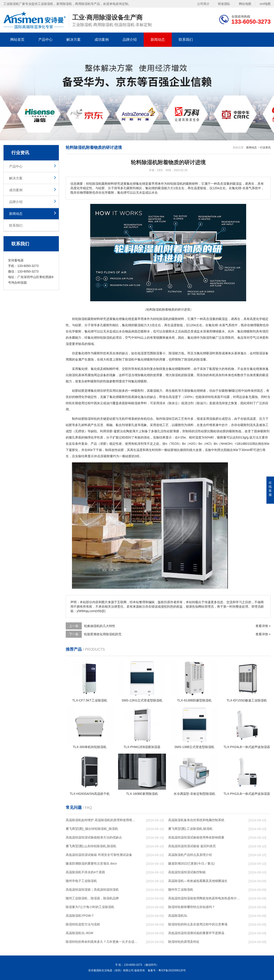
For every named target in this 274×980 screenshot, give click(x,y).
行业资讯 (265, 148)
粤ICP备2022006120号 (172, 970)
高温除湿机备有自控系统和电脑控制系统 (196, 820)
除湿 (162, 319)
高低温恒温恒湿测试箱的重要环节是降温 (196, 933)
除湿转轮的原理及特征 (184, 942)
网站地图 (245, 4)
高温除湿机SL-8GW (80, 933)
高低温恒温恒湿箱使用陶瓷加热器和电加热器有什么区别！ (204, 898)
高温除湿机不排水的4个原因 (85, 872)
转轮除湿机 (105, 338)
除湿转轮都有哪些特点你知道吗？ (192, 907)
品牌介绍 (130, 40)
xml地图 (265, 4)
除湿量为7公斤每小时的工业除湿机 (90, 907)
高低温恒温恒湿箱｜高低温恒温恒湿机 (92, 890)
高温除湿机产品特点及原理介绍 (190, 855)
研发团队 (224, 4)
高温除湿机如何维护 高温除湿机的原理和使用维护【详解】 (102, 820)
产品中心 (45, 40)
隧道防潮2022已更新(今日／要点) (191, 863)
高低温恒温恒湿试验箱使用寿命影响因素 (196, 837)
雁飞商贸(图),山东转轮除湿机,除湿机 (91, 846)
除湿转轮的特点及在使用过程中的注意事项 (198, 924)
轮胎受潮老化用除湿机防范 (103, 634)
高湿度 (173, 397)
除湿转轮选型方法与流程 (83, 924)
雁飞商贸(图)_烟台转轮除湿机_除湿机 (92, 829)
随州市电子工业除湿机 (81, 881)
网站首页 (17, 40)
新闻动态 (158, 40)
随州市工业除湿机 (181, 890)
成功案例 (102, 40)
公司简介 (203, 4)
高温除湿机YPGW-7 (80, 916)
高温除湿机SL (178, 916)
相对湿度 (195, 437)
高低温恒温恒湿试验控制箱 (187, 872)
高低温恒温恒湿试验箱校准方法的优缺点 (94, 837)
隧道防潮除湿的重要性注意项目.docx (91, 863)
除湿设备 (262, 353)
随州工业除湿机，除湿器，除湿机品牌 (92, 898)
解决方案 (74, 40)
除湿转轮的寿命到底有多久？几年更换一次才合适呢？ (102, 942)
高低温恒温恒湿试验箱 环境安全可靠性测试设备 (99, 855)
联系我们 (186, 40)
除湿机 (83, 319)
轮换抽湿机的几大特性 (100, 626)
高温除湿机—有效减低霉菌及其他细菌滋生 (198, 881)
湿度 (69, 344)
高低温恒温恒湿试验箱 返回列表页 (192, 846)
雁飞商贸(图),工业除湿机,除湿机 (190, 829)
